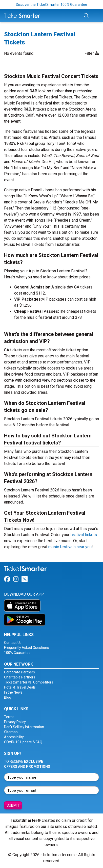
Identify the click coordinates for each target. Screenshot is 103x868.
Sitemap (11, 732)
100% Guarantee (17, 653)
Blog (8, 697)
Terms (9, 717)
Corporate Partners (19, 672)
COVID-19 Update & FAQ (23, 742)
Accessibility (14, 737)
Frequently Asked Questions (26, 648)
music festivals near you (70, 547)
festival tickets (84, 535)
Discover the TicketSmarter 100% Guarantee (51, 5)
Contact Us (13, 643)
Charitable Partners (20, 677)
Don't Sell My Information (24, 727)
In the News (13, 692)
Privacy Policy (15, 722)
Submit (13, 805)
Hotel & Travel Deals (20, 687)
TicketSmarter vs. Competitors (29, 682)
